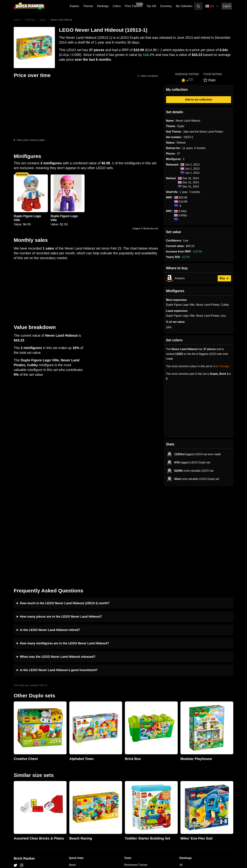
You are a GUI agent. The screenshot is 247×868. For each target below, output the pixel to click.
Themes (88, 6)
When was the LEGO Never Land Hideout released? (58, 564)
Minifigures (186, 783)
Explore (74, 6)
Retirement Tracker (136, 772)
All (181, 772)
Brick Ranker (24, 766)
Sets (182, 778)
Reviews (74, 783)
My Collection (184, 6)
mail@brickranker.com (27, 779)
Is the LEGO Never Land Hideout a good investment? (59, 577)
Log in (227, 6)
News (72, 772)
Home (17, 20)
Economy (166, 6)
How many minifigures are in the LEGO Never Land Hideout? (64, 551)
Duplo (43, 20)
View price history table (31, 140)
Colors (117, 6)
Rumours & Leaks (80, 789)
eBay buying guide (136, 778)
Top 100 (151, 6)
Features (74, 794)
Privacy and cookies (81, 800)
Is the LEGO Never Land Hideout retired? (50, 537)
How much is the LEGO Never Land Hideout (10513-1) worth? (65, 511)
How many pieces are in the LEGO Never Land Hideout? (61, 524)
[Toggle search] (198, 6)
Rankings (103, 6)
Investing (74, 778)
